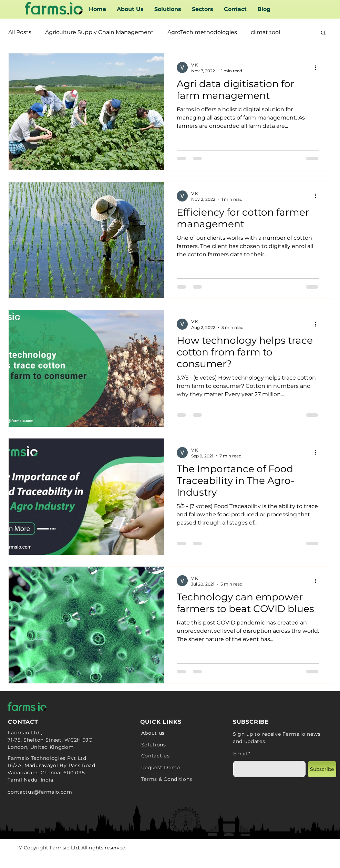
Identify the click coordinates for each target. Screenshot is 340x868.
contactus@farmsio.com (40, 792)
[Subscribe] (322, 769)
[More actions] (318, 68)
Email (240, 754)
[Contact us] (173, 756)
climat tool (265, 32)
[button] (202, 9)
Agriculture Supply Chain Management (99, 32)
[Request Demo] (179, 767)
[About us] (166, 733)
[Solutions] (177, 745)
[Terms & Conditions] (198, 779)
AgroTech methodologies (202, 32)
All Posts (20, 32)
